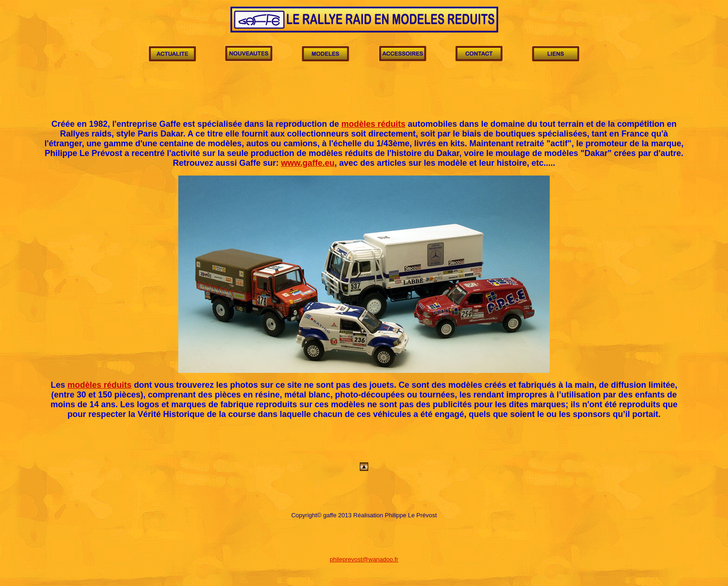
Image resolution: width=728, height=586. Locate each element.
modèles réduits (373, 124)
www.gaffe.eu (308, 163)
